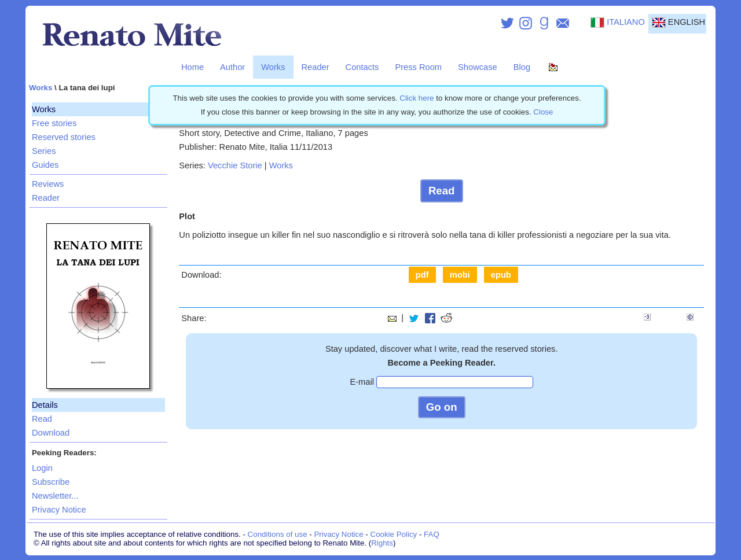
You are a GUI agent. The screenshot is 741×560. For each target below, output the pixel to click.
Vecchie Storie (235, 165)
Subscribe (51, 482)
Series (44, 151)
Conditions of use (278, 534)
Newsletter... (55, 496)
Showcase (478, 67)
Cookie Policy (394, 534)
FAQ (432, 534)
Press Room (418, 67)
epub (501, 275)
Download (51, 433)
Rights (382, 543)
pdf (422, 275)
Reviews (48, 184)
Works (273, 67)
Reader (316, 67)
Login (42, 468)
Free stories (54, 123)
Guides (45, 165)
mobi (460, 275)
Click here (417, 98)
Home (192, 67)
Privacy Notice (59, 510)
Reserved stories (64, 137)
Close (543, 112)
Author (232, 67)
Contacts (362, 67)
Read (42, 419)
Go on (442, 407)
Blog (522, 67)
